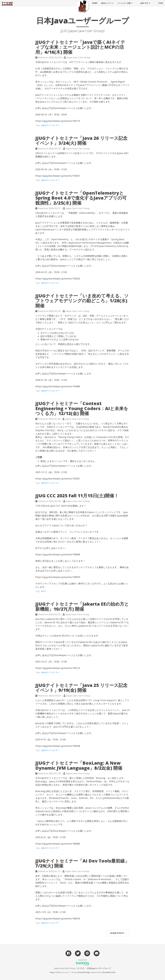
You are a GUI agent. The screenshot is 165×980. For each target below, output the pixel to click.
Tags (161, 6)
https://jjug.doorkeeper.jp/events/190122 (58, 668)
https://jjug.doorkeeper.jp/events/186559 (58, 918)
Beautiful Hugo (84, 972)
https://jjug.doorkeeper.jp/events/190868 (58, 554)
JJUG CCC (144, 6)
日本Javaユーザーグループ (99, 968)
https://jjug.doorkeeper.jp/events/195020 (58, 279)
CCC (44, 591)
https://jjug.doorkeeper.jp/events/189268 (58, 746)
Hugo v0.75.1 (55, 972)
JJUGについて (106, 6)
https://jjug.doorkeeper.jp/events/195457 (58, 176)
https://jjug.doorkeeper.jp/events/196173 (58, 121)
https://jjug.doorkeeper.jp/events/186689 (58, 844)
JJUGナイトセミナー (51, 125)
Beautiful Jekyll (109, 972)
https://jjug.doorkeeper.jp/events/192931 (58, 479)
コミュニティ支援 (124, 6)
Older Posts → (118, 933)
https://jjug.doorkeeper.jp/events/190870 (58, 577)
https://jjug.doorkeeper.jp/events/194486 (58, 386)
